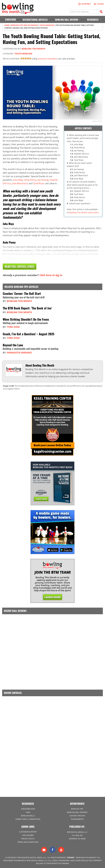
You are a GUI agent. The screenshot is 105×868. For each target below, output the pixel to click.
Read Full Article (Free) (20, 267)
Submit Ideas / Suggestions (28, 819)
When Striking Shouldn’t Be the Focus (26, 319)
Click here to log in (51, 275)
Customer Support (28, 832)
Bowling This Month (33, 49)
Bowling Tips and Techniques (25, 25)
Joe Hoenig (43, 180)
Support (85, 4)
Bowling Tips (77, 809)
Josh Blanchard (20, 183)
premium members (48, 59)
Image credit (97, 121)
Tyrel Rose (38, 183)
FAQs (28, 812)
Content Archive (77, 816)
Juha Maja (18, 180)
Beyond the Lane (13, 345)
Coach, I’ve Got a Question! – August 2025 (29, 334)
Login (98, 4)
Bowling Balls (28, 816)
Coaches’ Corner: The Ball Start (22, 293)
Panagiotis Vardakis (19, 353)
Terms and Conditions (28, 842)
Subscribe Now (28, 809)
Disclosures (28, 835)
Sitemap (71, 857)
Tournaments (77, 819)
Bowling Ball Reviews (77, 812)
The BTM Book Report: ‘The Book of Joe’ (27, 308)
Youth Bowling (47, 25)
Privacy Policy (28, 838)
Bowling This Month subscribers (84, 212)
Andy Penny (30, 180)
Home (7, 25)
